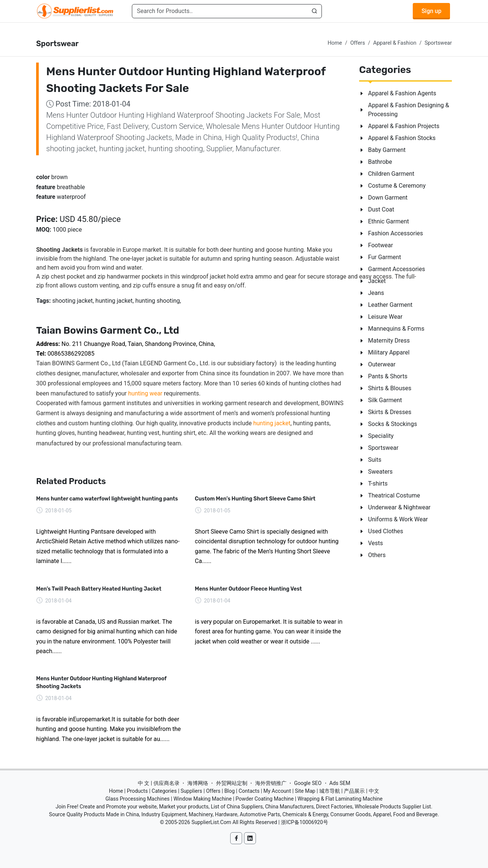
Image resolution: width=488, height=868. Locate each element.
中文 (374, 791)
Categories (164, 791)
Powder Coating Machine (264, 799)
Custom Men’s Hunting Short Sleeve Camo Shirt (255, 499)
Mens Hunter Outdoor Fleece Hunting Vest (248, 589)
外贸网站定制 (232, 783)
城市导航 (330, 791)
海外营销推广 (271, 783)
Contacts (249, 791)
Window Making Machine (203, 799)
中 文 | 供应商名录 (159, 783)
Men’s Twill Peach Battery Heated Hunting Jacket (99, 589)
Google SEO (308, 783)
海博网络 (198, 783)
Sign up (431, 11)
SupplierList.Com (211, 822)
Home (335, 43)
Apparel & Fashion (395, 43)
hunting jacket (272, 423)
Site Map (305, 791)
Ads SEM (340, 783)
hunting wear (145, 393)
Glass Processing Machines (137, 799)
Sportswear (438, 43)
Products (137, 791)
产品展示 (354, 791)
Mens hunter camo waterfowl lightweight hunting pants (107, 499)
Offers (358, 43)
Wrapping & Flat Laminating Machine (340, 799)
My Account (277, 791)
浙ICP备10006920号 (305, 822)
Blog (229, 791)
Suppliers (191, 791)
